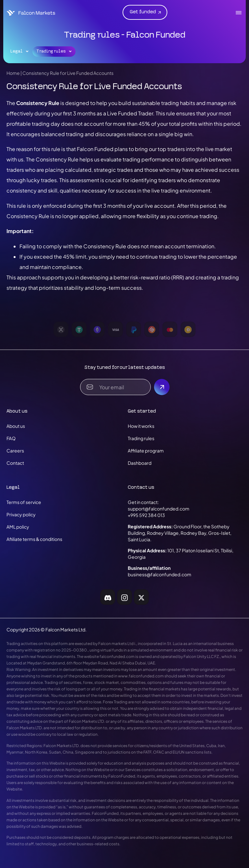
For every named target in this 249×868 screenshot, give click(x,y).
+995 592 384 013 (146, 515)
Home (13, 73)
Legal (19, 52)
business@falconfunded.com (160, 574)
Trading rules (54, 52)
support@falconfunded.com (159, 509)
